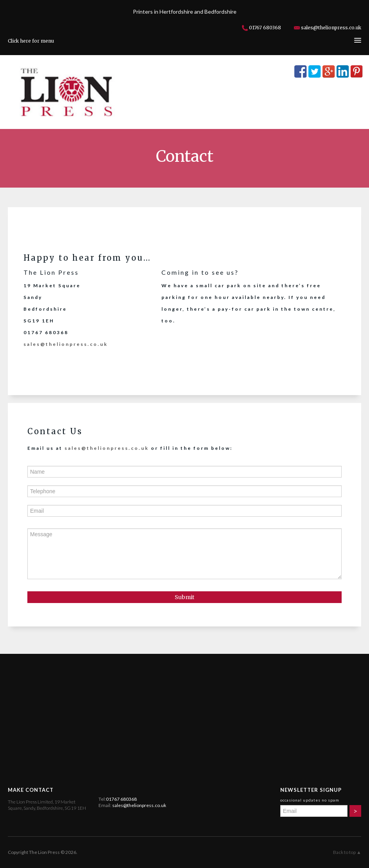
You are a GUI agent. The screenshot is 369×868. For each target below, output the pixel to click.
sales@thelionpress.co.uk (331, 28)
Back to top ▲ (347, 852)
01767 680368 (265, 28)
